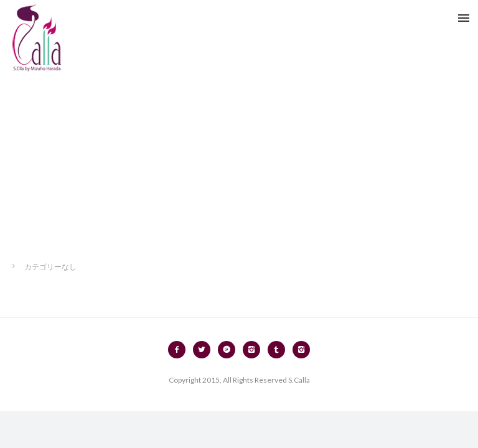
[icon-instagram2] (255, 350)
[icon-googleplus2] (230, 350)
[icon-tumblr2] (279, 350)
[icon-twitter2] (205, 350)
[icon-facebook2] (180, 350)
